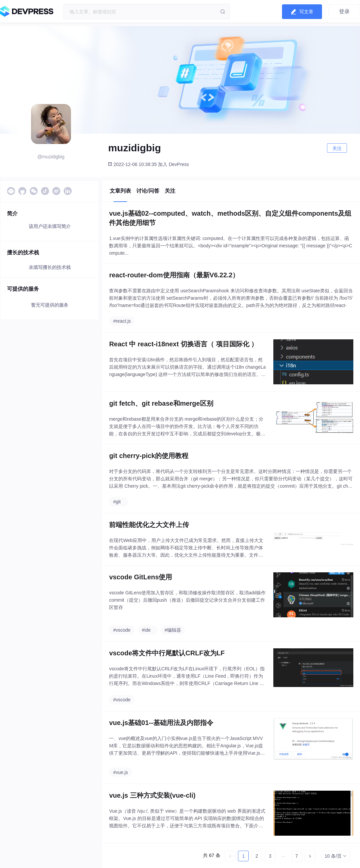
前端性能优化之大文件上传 (149, 525)
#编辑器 (173, 630)
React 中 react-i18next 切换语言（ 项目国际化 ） (183, 344)
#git (117, 502)
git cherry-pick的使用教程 (149, 456)
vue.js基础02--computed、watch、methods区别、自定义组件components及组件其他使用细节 (230, 218)
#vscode (122, 630)
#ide (146, 630)
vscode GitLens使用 (140, 577)
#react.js (122, 321)
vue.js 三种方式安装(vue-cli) (152, 795)
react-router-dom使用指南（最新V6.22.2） (174, 275)
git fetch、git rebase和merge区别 (161, 403)
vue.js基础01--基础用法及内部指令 (161, 723)
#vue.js (120, 772)
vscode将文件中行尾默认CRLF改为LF (167, 653)
